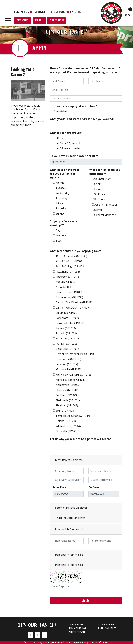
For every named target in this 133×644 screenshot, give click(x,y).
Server (98, 210)
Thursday (61, 198)
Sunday (60, 214)
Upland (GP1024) (66, 421)
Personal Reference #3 (69, 565)
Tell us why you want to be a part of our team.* (80, 439)
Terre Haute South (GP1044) (73, 416)
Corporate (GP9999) (68, 318)
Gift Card (22, 20)
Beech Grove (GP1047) (69, 292)
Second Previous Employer (71, 508)
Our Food (60, 12)
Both (59, 241)
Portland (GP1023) (67, 395)
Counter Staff (102, 179)
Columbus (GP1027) (67, 313)
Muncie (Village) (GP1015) (71, 380)
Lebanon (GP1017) (67, 364)
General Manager (105, 215)
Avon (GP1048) (64, 287)
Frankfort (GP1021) (67, 338)
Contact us (21, 12)
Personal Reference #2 (69, 555)
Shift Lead (100, 194)
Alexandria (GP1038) (68, 272)
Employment (41, 12)
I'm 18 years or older (68, 148)
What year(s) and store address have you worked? (82, 119)
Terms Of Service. (100, 642)
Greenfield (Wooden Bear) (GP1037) (77, 354)
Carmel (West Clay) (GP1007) (73, 308)
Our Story (76, 625)
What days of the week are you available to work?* (65, 174)
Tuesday (61, 188)
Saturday (61, 208)
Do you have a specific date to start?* (74, 156)
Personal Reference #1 (69, 529)
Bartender (101, 199)
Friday (59, 203)
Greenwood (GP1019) (68, 359)
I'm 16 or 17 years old (69, 143)
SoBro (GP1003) (65, 411)
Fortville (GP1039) (66, 333)
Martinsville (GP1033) (68, 369)
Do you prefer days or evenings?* (64, 223)
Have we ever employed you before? (73, 106)
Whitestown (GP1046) (69, 426)
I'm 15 (59, 138)
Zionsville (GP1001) (67, 431)
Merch (39, 20)
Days (59, 230)
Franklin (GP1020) (66, 344)
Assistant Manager (106, 205)
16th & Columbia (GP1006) (71, 256)
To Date (94, 487)
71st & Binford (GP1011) (70, 261)
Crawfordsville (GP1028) (70, 323)
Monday (61, 183)
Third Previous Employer (70, 518)
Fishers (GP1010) (66, 328)
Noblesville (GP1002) (68, 385)
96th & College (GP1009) (70, 266)
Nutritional (78, 632)
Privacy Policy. (82, 642)
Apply (86, 600)
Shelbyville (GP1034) (68, 400)
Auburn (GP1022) (66, 282)
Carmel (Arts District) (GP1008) (74, 302)
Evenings (61, 235)
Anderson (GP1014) (67, 277)
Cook (97, 184)
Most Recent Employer (69, 460)
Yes (58, 111)
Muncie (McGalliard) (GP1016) (73, 375)
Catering (76, 12)
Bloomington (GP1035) (69, 297)
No (65, 111)
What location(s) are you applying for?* (75, 251)
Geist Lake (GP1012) (68, 349)
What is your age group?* (66, 133)
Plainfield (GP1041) (67, 390)
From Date (60, 487)
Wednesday (63, 193)
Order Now (57, 20)
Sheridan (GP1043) (67, 405)
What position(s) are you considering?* (104, 172)
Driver (98, 189)
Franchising (78, 628)
